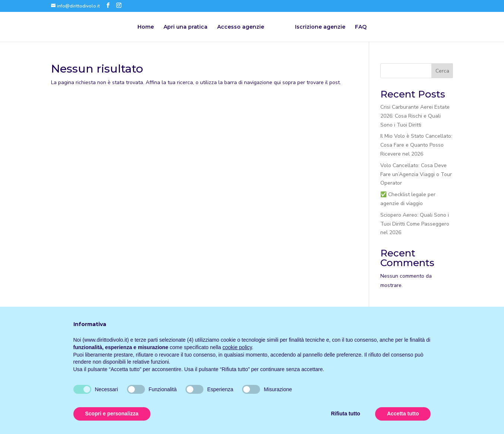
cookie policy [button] (237, 347)
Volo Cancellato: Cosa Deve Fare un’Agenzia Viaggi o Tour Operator (416, 174)
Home (146, 27)
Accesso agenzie (241, 27)
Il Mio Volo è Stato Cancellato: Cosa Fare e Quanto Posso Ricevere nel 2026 (416, 145)
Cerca (442, 71)
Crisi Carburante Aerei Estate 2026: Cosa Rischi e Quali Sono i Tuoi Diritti (415, 116)
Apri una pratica (186, 27)
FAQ (361, 27)
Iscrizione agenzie (320, 27)
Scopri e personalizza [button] (112, 414)
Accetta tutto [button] (403, 414)
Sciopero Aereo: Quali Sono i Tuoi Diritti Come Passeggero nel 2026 (415, 224)
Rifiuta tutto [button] (345, 414)
